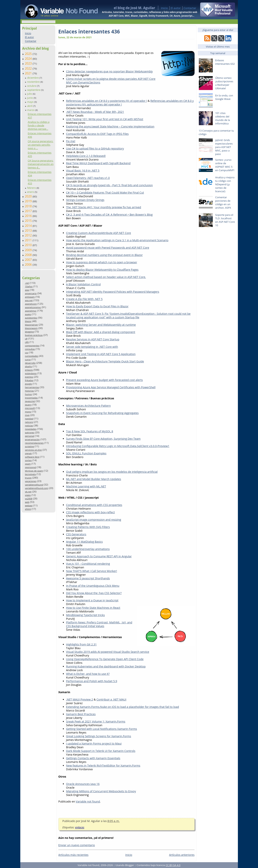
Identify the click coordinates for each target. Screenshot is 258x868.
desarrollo (30, 363)
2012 (29, 235)
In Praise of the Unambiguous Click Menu (93, 586)
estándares (31, 373)
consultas (30, 349)
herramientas (32, 387)
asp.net (29, 300)
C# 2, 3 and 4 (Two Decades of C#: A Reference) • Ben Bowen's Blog (109, 215)
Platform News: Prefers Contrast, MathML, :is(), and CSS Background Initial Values (99, 624)
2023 (29, 63)
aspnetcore (31, 304)
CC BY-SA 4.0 (173, 865)
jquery (28, 405)
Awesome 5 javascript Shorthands (88, 578)
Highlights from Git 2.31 (81, 644)
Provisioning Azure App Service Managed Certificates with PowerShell (111, 387)
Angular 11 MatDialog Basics (85, 542)
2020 (29, 196)
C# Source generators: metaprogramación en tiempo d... (41, 164)
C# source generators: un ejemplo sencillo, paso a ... (40, 145)
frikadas (29, 380)
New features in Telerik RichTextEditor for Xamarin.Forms (103, 766)
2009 (29, 250)
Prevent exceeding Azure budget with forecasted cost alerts (105, 380)
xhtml (28, 509)
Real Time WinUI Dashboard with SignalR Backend (98, 163)
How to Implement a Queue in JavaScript (92, 600)
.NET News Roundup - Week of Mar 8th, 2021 (95, 112)
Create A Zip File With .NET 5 (84, 299)
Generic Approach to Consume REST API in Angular (99, 556)
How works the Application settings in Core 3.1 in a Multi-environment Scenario (117, 240)
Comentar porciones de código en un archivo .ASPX (223, 202)
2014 (29, 226)
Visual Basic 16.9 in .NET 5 (83, 170)
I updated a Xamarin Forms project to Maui (94, 743)
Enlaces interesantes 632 (225, 62)
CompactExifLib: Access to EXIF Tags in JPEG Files (97, 134)
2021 (29, 73)
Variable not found (88, 801)
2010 (29, 245)
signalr (28, 453)
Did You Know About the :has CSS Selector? (94, 593)
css (27, 352)
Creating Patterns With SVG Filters (88, 527)
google (28, 384)
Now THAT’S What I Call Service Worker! (92, 571)
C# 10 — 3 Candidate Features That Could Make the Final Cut (105, 193)
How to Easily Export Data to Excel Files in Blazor (97, 306)
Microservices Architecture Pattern (88, 406)
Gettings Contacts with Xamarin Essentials (93, 758)
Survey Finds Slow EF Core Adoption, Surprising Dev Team (103, 439)
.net (27, 283)
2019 (29, 201)
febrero (32, 188)
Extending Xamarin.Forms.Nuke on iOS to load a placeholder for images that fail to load (123, 707)
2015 (29, 221)
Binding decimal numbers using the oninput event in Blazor (104, 255)
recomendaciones (34, 443)
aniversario (31, 293)
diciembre (33, 78)
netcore (29, 422)
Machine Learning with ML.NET (86, 486)
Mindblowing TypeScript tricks (85, 615)
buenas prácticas (34, 335)
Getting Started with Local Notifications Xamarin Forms (102, 729)
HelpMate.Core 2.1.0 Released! (86, 156)
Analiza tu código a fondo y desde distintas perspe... (38, 125)
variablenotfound (34, 485)
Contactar (190, 8)
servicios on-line (33, 450)
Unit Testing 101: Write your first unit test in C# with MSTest (105, 119)
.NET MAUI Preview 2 (80, 699)
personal (30, 436)
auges (28, 314)
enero (31, 192)
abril (30, 106)
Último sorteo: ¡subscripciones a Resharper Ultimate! (224, 83)
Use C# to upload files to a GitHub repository (95, 148)
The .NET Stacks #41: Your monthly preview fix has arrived (104, 207)
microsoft (30, 408)
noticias (29, 425)
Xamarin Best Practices (81, 714)
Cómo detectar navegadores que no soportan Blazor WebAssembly (109, 71)
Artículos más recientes (73, 855)
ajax (27, 290)
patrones (30, 432)
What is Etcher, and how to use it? (88, 674)
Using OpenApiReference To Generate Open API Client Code (105, 659)
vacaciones (31, 481)
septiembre (34, 90)
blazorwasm (31, 328)
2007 (29, 260)
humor (29, 394)
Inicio (164, 8)
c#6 (27, 342)
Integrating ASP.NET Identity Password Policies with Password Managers (113, 292)
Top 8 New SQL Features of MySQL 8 (90, 431)
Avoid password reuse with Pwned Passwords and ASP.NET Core (108, 248)
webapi (29, 505)
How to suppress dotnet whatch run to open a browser (102, 262)
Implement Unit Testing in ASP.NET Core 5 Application (101, 354)
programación (32, 439)
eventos (29, 377)
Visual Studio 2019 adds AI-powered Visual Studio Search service (108, 652)
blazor (28, 321)
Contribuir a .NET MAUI (111, 699)
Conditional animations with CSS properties (94, 505)
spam (28, 464)
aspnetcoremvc (33, 307)
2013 (29, 230)
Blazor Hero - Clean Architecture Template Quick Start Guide (105, 361)
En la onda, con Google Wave (224, 97)
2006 (29, 264)
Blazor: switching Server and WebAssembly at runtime (101, 325)
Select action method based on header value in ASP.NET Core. (106, 277)
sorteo (28, 460)
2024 (29, 59)
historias (29, 391)
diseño (28, 366)
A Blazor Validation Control (83, 284)
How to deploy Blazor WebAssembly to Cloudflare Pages (102, 270)
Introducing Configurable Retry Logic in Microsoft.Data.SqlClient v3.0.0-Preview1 (118, 446)
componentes (32, 346)
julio (30, 94)
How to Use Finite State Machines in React (93, 608)
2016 (29, 216)
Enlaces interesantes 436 (89, 31)
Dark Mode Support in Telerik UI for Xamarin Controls (101, 751)
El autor (176, 8)
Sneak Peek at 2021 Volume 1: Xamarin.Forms (96, 721)
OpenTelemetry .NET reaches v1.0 (88, 178)
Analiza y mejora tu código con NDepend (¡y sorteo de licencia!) (225, 184)
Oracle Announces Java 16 (83, 784)
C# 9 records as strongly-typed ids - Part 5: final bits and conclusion (109, 185)
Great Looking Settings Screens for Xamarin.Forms (99, 736)
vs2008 (29, 499)
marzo (31, 110)
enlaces (29, 370)
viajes (28, 495)
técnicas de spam (34, 471)
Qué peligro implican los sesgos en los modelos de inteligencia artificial (112, 472)
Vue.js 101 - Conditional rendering (88, 564)
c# (26, 339)
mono (28, 412)
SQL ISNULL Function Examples (86, 453)
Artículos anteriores (182, 855)
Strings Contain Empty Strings (85, 200)
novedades (31, 429)
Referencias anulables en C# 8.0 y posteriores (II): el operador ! (107, 101)
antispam (30, 297)
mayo (31, 102)
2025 (29, 54)
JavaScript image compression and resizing (94, 520)
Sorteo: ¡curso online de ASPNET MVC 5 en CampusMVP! (225, 165)
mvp (27, 415)
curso (28, 359)
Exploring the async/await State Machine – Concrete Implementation (110, 126)
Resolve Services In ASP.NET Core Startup (93, 339)
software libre (32, 457)
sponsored (31, 467)
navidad (29, 419)
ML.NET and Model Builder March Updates (94, 479)
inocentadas (31, 398)
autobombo (31, 318)
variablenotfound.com (37, 488)
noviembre (34, 82)
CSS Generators (76, 534)
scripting (29, 446)
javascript (30, 401)
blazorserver (32, 325)
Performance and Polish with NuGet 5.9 (92, 681)
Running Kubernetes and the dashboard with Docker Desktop (106, 666)
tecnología (30, 474)
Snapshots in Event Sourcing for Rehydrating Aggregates (102, 413)
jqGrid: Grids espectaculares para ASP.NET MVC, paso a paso (224, 147)
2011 (29, 240)
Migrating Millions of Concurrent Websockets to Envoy (101, 791)
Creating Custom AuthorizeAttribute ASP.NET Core (99, 233)
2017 (29, 211)
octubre (32, 86)
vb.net (28, 492)
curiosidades (32, 356)
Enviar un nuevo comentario (77, 845)
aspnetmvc (31, 311)
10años (29, 286)
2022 (29, 68)
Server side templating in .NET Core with (92, 347)
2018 (29, 206)
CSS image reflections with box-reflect (91, 512)
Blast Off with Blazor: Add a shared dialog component (101, 332)
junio (30, 98)
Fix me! (71, 141)
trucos (28, 478)
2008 (29, 255)
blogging (29, 332)
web (27, 502)
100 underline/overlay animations (88, 549)
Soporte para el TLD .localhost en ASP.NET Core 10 (225, 220)
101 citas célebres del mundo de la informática (223, 118)
